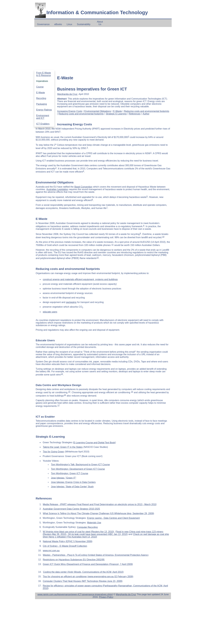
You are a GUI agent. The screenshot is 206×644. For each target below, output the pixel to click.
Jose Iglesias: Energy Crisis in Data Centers (73, 482)
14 (69, 392)
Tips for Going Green (53, 452)
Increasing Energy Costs (70, 111)
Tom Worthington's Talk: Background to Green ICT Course (80, 465)
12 (98, 257)
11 (113, 244)
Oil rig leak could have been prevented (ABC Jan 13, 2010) (98, 534)
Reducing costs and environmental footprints (147, 111)
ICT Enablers (43, 124)
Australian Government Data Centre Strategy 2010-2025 (71, 509)
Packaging (42, 104)
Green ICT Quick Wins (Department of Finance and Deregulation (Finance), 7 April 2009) (88, 564)
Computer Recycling (87, 527)
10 (163, 237)
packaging (71, 302)
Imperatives (42, 81)
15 (132, 392)
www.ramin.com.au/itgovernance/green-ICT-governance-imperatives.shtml (75, 594)
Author (146, 114)
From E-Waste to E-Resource (44, 74)
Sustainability (84, 24)
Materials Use (94, 523)
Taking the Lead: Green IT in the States (63, 447)
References (135, 114)
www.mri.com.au (51, 551)
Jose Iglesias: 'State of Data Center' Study (72, 487)
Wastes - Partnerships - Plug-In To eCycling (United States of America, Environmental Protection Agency (96, 555)
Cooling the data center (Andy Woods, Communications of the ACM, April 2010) (83, 572)
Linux (69, 24)
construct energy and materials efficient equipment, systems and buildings (80, 279)
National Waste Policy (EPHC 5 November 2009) (68, 541)
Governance (43, 24)
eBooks (58, 24)
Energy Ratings (44, 110)
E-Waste (41, 93)
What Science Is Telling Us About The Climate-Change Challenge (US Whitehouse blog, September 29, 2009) (98, 513)
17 (59, 405)
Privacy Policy (106, 597)
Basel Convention (83, 187)
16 (65, 395)
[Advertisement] (103, 48)
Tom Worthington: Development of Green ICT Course (78, 469)
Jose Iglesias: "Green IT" (64, 478)
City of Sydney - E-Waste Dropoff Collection (65, 546)
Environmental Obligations (98, 111)
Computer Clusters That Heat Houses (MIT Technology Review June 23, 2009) (83, 581)
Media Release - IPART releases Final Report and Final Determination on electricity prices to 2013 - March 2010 (100, 504)
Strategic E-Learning (116, 114)
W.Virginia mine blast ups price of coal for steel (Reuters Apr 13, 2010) (78, 532)
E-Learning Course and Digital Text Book (94, 442)
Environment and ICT (43, 117)
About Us (100, 23)
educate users (50, 312)
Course (40, 87)
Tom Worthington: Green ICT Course (70, 473)
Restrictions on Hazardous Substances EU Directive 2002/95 (74, 560)
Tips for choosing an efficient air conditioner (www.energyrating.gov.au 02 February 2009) (88, 577)
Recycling (41, 98)
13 (62, 374)
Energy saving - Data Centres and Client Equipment (113, 518)
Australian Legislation (57, 189)
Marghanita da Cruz (67, 94)
